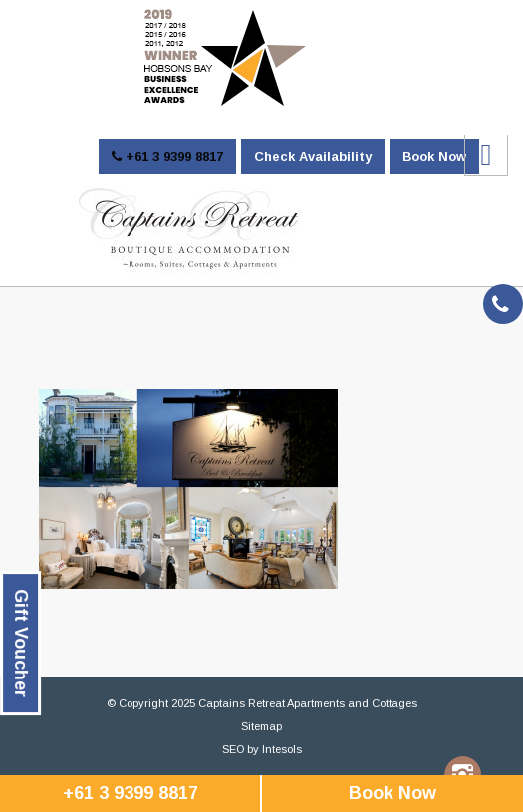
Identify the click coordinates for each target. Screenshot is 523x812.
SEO (233, 749)
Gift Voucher (21, 643)
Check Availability (313, 157)
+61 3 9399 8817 (167, 157)
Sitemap (261, 726)
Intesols (282, 749)
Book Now (434, 157)
